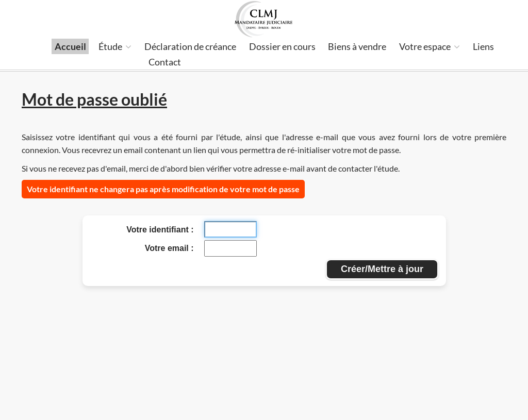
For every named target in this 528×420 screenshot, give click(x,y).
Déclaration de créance (190, 46)
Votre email (168, 248)
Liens (483, 46)
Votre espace (430, 46)
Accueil (70, 46)
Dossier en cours (282, 46)
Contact (165, 62)
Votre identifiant (159, 230)
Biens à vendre (357, 46)
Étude (115, 46)
